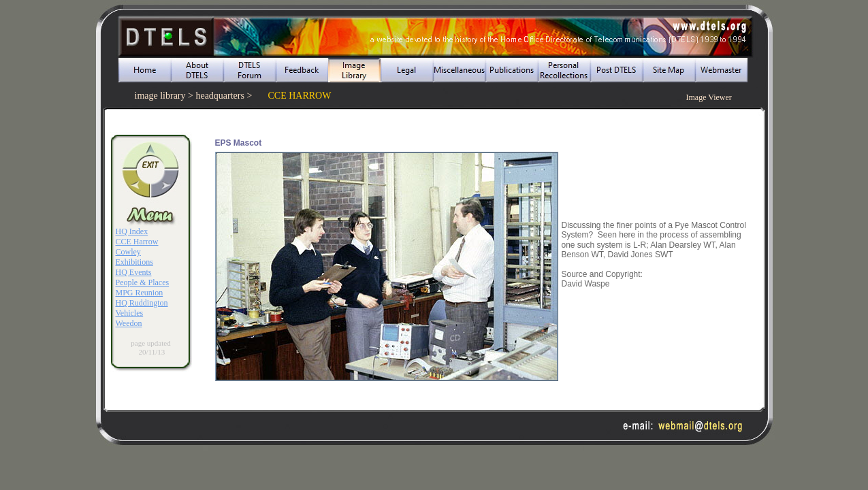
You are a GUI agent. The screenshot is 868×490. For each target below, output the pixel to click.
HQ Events (134, 272)
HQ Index (132, 231)
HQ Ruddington (142, 303)
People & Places (143, 282)
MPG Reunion (140, 293)
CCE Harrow (137, 242)
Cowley (128, 252)
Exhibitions (134, 262)
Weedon (129, 323)
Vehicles (130, 313)
